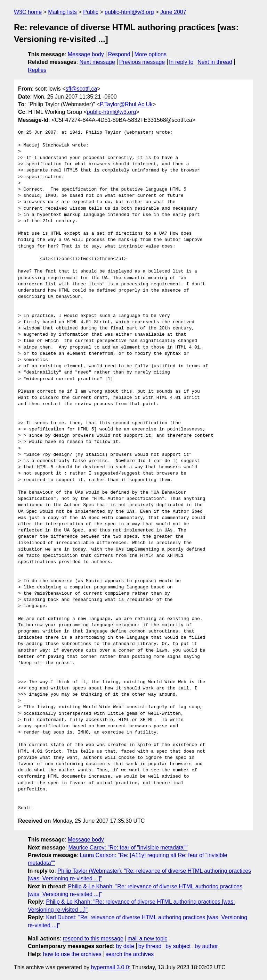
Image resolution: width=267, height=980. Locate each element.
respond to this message (93, 939)
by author (206, 946)
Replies (37, 70)
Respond (119, 54)
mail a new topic (148, 939)
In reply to (181, 62)
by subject (178, 946)
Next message (97, 62)
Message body (86, 54)
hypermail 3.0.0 (110, 967)
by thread (150, 946)
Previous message (142, 62)
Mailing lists (62, 12)
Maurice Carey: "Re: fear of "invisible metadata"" (128, 848)
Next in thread (215, 62)
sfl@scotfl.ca (81, 89)
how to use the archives (72, 954)
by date (125, 946)
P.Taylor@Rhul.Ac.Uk (126, 104)
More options (151, 54)
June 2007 (173, 12)
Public (91, 12)
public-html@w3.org (129, 12)
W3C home (28, 12)
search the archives (130, 954)
